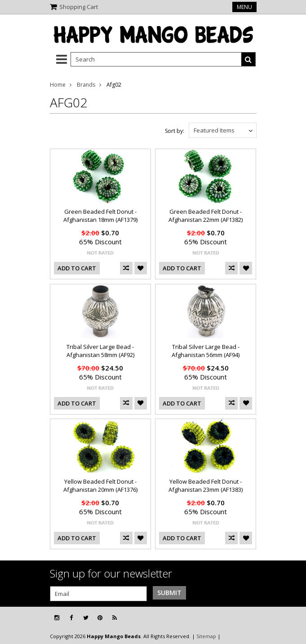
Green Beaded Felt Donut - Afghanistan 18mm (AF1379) (100, 216)
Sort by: (175, 131)
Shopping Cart (79, 7)
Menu (244, 7)
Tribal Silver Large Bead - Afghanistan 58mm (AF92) (100, 351)
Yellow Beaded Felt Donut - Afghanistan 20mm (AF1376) (100, 485)
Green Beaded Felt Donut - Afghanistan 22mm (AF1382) (206, 216)
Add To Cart (77, 268)
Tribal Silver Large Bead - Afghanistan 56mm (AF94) (206, 351)
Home (58, 85)
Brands (86, 85)
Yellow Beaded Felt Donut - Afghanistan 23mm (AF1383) (206, 485)
